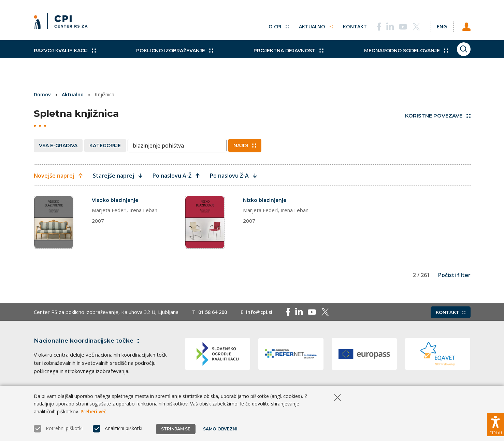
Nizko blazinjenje (265, 200)
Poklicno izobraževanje (165, 58)
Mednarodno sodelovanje (377, 58)
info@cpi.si (263, 327)
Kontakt (345, 24)
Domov (43, 94)
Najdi (245, 145)
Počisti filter (454, 290)
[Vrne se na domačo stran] (63, 24)
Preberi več (93, 411)
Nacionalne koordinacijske (89, 356)
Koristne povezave (438, 115)
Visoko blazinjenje (116, 200)
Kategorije (105, 145)
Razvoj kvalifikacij (65, 58)
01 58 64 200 (214, 327)
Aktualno (305, 24)
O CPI (267, 24)
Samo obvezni (221, 429)
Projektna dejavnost (269, 58)
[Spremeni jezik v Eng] (436, 24)
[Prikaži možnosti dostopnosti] (495, 422)
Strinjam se (176, 429)
